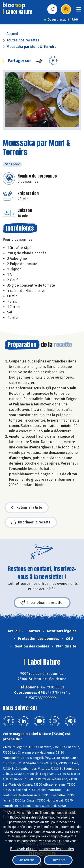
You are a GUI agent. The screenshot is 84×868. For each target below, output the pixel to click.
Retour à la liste (27, 508)
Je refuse (27, 860)
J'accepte (58, 860)
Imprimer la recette (31, 522)
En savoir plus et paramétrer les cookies (42, 849)
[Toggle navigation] (79, 11)
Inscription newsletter (42, 603)
